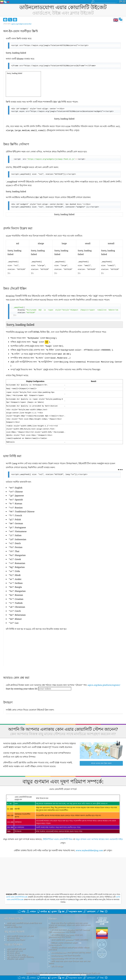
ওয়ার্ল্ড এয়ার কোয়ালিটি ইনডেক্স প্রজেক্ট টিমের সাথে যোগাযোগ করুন (23, 912)
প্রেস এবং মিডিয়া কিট (14, 915)
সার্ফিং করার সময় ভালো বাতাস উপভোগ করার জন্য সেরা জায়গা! (69, 950)
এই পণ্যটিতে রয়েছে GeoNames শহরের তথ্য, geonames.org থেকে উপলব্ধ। (66, 924)
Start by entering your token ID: (22, 677)
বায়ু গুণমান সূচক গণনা (15, 939)
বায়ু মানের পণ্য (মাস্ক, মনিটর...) (17, 943)
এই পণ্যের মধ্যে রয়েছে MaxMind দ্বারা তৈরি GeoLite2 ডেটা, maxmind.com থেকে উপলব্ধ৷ (69, 919)
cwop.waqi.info (55, 933)
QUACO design (57, 954)
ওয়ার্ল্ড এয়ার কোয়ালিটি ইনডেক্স (17, 885)
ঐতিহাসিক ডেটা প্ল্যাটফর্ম (15, 947)
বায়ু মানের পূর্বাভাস (13, 941)
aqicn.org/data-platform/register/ (104, 673)
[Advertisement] (64, 638)
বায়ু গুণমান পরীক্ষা (13, 926)
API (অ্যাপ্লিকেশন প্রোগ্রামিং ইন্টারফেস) (20, 945)
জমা (83, 965)
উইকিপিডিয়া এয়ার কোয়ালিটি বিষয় (58, 827)
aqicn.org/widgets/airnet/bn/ (21, 24)
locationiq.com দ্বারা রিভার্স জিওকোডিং (66, 944)
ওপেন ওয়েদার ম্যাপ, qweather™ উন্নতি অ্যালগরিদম (70, 928)
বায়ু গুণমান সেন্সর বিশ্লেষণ (16, 928)
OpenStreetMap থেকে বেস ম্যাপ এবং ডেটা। (67, 947)
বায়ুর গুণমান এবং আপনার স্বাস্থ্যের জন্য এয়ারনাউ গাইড (99, 827)
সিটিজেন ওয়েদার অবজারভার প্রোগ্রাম (64, 931)
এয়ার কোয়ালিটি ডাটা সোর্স (16, 937)
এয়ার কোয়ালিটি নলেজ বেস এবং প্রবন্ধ (20, 924)
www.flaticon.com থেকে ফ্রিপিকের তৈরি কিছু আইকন (71, 941)
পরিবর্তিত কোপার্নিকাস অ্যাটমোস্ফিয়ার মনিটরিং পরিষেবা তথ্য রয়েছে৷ (69, 937)
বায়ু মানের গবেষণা (14, 920)
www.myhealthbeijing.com (89, 839)
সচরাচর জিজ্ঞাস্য (13, 933)
